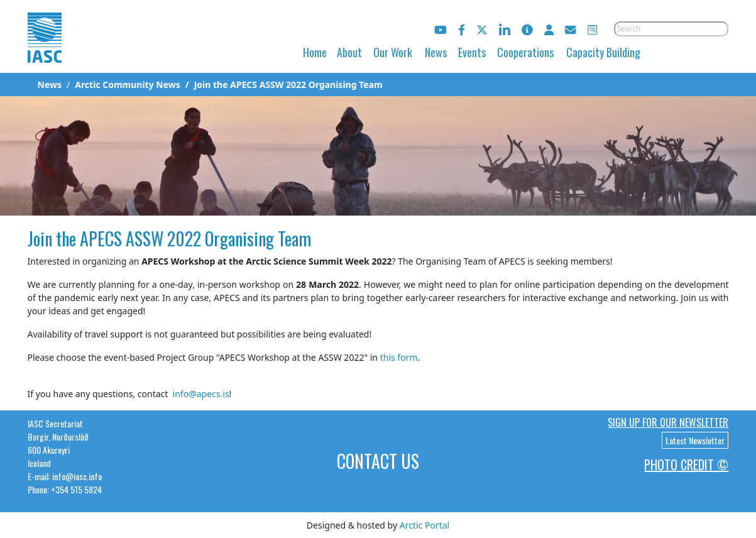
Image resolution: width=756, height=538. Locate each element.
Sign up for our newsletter (668, 422)
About (349, 52)
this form (399, 357)
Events (472, 52)
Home (315, 52)
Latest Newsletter (695, 440)
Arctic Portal (425, 525)
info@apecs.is (201, 394)
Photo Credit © (686, 464)
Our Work (393, 52)
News (436, 52)
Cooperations (525, 52)
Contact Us (378, 461)
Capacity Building (603, 52)
